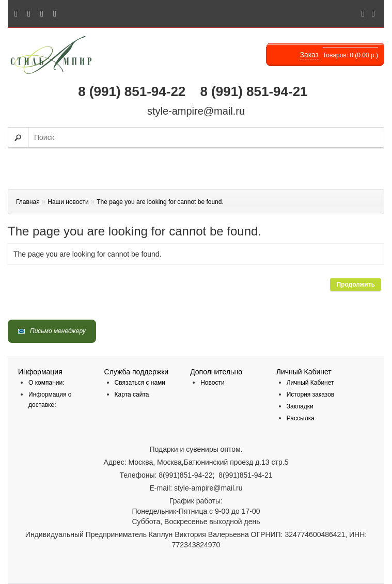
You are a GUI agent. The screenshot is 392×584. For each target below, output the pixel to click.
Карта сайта (132, 394)
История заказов (311, 394)
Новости (212, 383)
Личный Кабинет (310, 383)
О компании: (46, 383)
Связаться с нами (140, 383)
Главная (28, 202)
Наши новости (68, 202)
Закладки (300, 406)
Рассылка (301, 418)
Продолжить (356, 285)
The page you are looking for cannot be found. (160, 202)
